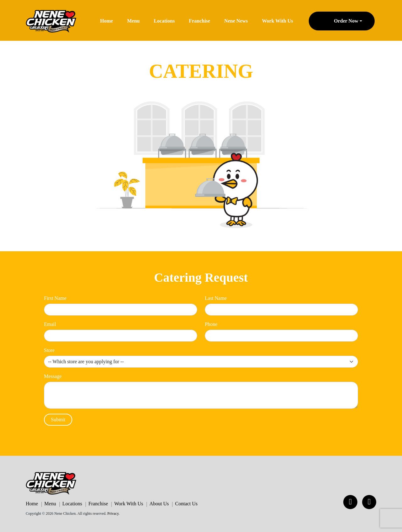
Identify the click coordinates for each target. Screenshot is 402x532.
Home (107, 21)
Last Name (216, 298)
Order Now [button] (346, 21)
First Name (55, 298)
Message (53, 376)
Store (49, 350)
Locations (164, 21)
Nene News (236, 21)
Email (50, 324)
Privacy (113, 513)
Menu (133, 21)
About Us (159, 504)
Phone (211, 324)
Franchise (199, 21)
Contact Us (187, 504)
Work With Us (277, 21)
